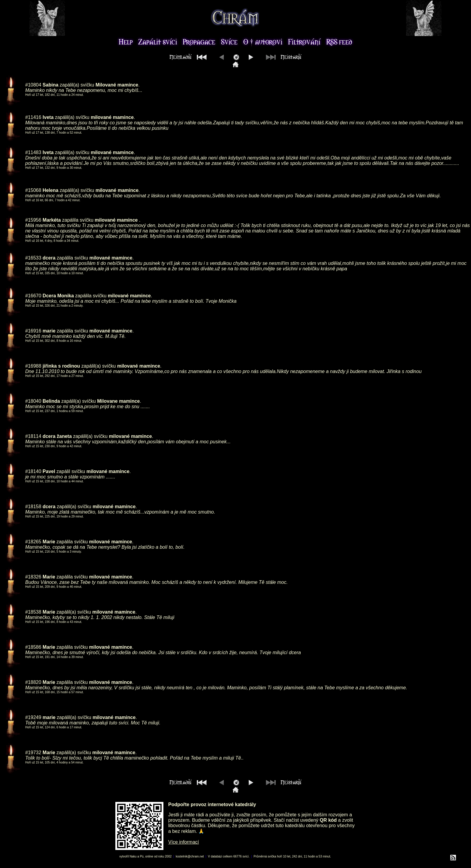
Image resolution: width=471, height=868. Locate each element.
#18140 (33, 471)
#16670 (33, 296)
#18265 (33, 542)
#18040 (33, 401)
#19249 (33, 717)
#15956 (33, 220)
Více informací (184, 842)
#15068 (33, 190)
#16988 (33, 366)
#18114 (33, 436)
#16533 (33, 258)
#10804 (33, 85)
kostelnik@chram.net (190, 856)
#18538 (33, 612)
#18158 (33, 507)
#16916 (33, 331)
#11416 (33, 117)
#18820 (33, 682)
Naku (133, 856)
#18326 (33, 577)
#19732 (33, 753)
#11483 (33, 152)
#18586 (33, 647)
